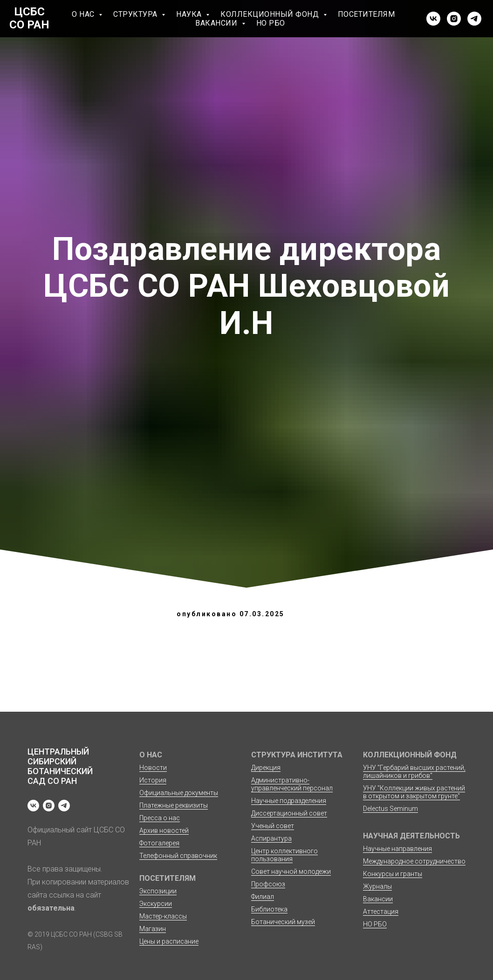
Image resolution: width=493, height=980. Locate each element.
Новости (153, 768)
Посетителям (366, 14)
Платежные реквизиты (174, 805)
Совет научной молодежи (291, 871)
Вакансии (217, 23)
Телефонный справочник (178, 856)
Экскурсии (156, 904)
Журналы (377, 886)
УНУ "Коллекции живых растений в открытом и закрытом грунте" (414, 792)
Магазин (153, 929)
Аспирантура (271, 838)
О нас (84, 14)
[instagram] (454, 19)
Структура (136, 14)
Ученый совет (273, 826)
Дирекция (266, 768)
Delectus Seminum (390, 809)
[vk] (433, 19)
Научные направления (397, 849)
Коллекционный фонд (271, 14)
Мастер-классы (163, 916)
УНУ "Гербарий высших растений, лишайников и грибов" (414, 772)
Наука (190, 14)
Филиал (263, 897)
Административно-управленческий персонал (292, 784)
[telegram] (474, 19)
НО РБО (271, 23)
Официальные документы (179, 793)
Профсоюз (268, 884)
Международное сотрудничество (414, 861)
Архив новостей (164, 830)
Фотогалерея (159, 843)
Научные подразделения (289, 801)
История (153, 780)
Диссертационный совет (289, 813)
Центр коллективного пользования (284, 855)
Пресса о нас (160, 818)
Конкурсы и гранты (393, 874)
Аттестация (381, 912)
